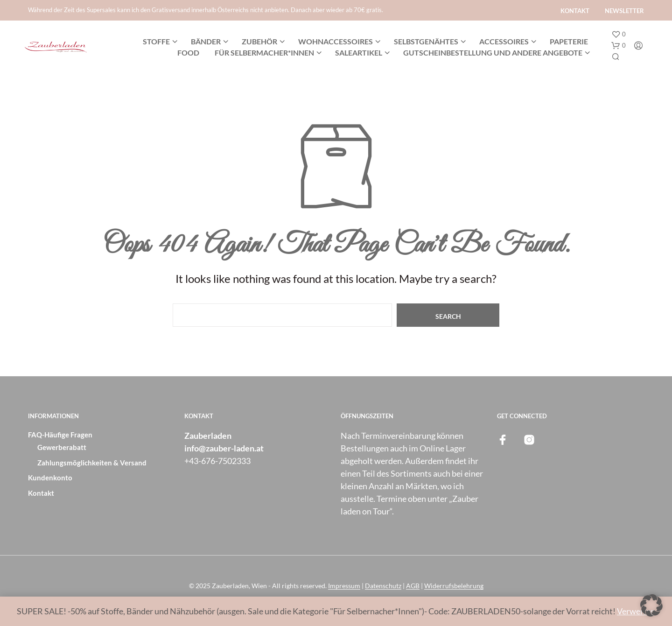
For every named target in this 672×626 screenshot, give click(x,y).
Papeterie (569, 41)
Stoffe (156, 41)
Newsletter (624, 11)
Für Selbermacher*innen (264, 53)
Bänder (206, 41)
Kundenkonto (50, 478)
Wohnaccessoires (336, 41)
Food (188, 53)
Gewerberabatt (62, 447)
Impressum (344, 586)
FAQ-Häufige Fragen (60, 435)
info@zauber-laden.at (224, 448)
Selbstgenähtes (426, 41)
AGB (413, 586)
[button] (619, 35)
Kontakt (575, 11)
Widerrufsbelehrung (454, 586)
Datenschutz (383, 586)
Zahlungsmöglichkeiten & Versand (92, 463)
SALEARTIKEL (359, 53)
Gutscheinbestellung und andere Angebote (493, 53)
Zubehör (259, 41)
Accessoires (504, 41)
